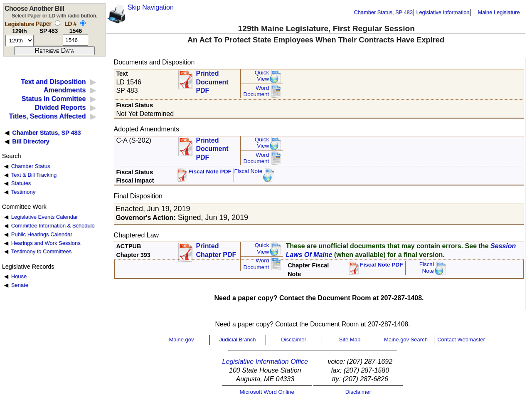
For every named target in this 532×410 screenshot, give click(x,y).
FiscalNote (427, 268)
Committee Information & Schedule (53, 226)
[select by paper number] (58, 23)
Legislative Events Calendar (45, 217)
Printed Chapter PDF (216, 250)
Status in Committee (54, 99)
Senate (20, 285)
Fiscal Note (248, 171)
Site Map (350, 340)
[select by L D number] (83, 23)
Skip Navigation (151, 7)
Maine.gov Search (406, 340)
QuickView (262, 76)
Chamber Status (31, 166)
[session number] (20, 41)
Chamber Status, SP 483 (383, 12)
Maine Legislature (499, 12)
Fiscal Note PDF (210, 172)
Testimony (23, 192)
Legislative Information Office (265, 362)
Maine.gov (182, 340)
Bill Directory (31, 141)
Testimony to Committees (41, 251)
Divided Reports (60, 107)
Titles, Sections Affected (47, 116)
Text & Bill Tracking (34, 175)
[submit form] (54, 51)
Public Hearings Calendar (42, 234)
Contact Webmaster (461, 340)
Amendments (65, 90)
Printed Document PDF (212, 80)
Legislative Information (443, 12)
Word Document (256, 91)
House (19, 276)
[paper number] (48, 40)
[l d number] (75, 40)
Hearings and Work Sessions (46, 243)
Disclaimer (294, 340)
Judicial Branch (237, 340)
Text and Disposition (53, 82)
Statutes (21, 183)
